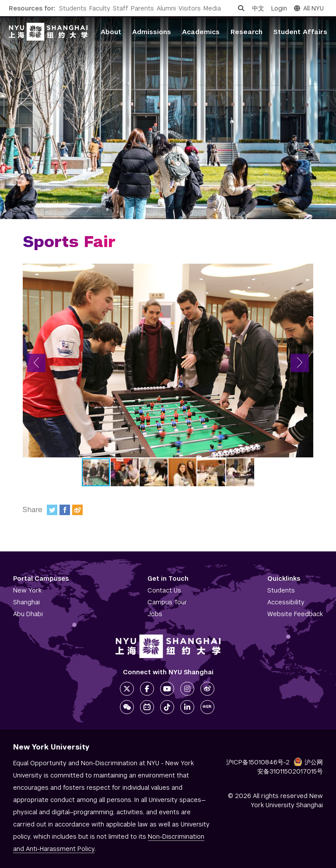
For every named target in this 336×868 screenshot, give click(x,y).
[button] (36, 363)
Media (212, 8)
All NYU (309, 8)
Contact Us (164, 590)
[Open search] (241, 8)
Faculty (100, 8)
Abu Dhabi (28, 614)
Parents (142, 8)
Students (73, 8)
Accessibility (286, 602)
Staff (121, 8)
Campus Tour (167, 602)
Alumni (166, 8)
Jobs (155, 614)
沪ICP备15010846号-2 (258, 762)
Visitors (190, 8)
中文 (258, 8)
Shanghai (26, 602)
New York (27, 590)
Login (279, 8)
